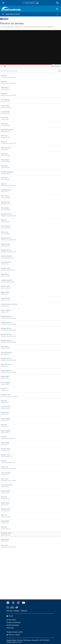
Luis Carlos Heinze (7, 485)
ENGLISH (9, 611)
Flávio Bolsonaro (6, 262)
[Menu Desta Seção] (30, 14)
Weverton (4, 75)
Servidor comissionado (14, 623)
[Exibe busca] (57, 9)
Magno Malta (5, 292)
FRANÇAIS (24, 611)
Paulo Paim (4, 118)
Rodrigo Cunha (6, 395)
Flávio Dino (4, 124)
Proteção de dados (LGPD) (15, 632)
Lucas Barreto (5, 100)
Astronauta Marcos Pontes (9, 304)
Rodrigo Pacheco (6, 214)
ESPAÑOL (16, 611)
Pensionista (10, 628)
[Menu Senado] (3, 3)
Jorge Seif (4, 389)
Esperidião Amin (6, 148)
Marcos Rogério (6, 310)
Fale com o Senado (13, 635)
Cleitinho (4, 437)
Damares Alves (6, 268)
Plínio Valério (5, 106)
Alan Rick (4, 497)
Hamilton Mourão (6, 256)
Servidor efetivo (11, 620)
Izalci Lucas (4, 232)
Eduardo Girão (5, 202)
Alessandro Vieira (6, 352)
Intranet (10, 616)
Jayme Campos (6, 226)
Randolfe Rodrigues (7, 130)
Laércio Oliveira (6, 473)
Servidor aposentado (13, 625)
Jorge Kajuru (5, 88)
